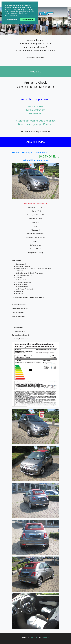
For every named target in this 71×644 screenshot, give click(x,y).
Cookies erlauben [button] (27, 20)
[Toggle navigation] (58, 3)
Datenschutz (34, 638)
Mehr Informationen (11, 15)
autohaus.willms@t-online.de (35, 131)
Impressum (45, 638)
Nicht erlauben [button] (12, 20)
